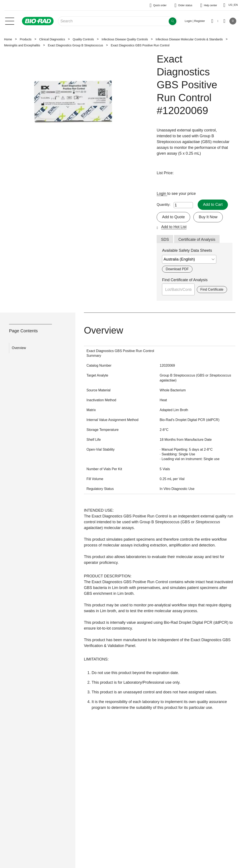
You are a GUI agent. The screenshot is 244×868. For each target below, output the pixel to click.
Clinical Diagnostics (52, 39)
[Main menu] (10, 21)
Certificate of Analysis (197, 240)
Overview (19, 348)
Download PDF (177, 269)
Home (8, 39)
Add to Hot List (174, 227)
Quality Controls (83, 39)
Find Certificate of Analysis (185, 280)
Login (162, 194)
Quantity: (164, 205)
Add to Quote (173, 217)
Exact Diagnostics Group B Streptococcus (75, 45)
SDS (165, 240)
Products (26, 39)
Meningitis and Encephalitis (22, 45)
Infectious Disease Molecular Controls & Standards (189, 39)
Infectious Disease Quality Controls (125, 39)
